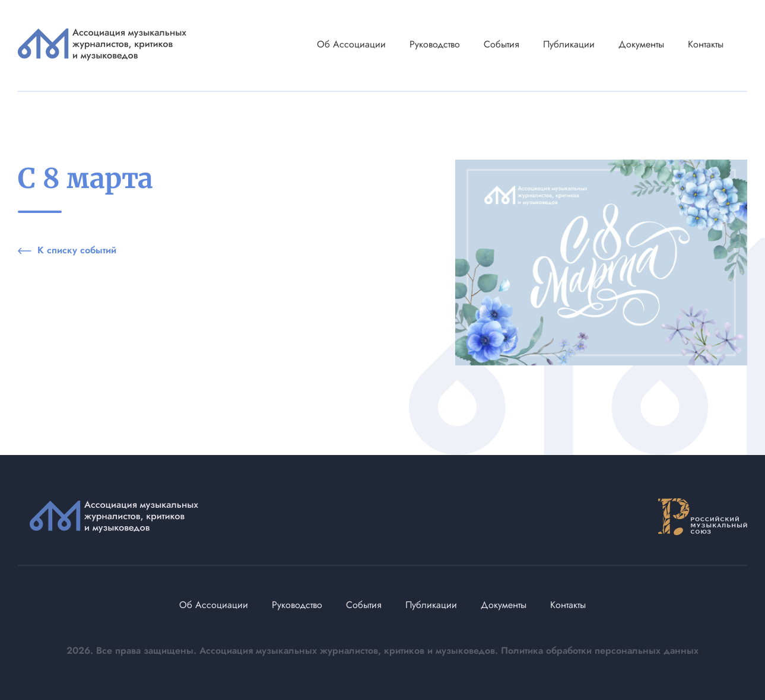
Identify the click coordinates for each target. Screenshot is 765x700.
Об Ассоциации (351, 44)
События (501, 44)
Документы (641, 44)
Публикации (569, 44)
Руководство (435, 44)
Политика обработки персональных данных (600, 650)
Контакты (706, 44)
